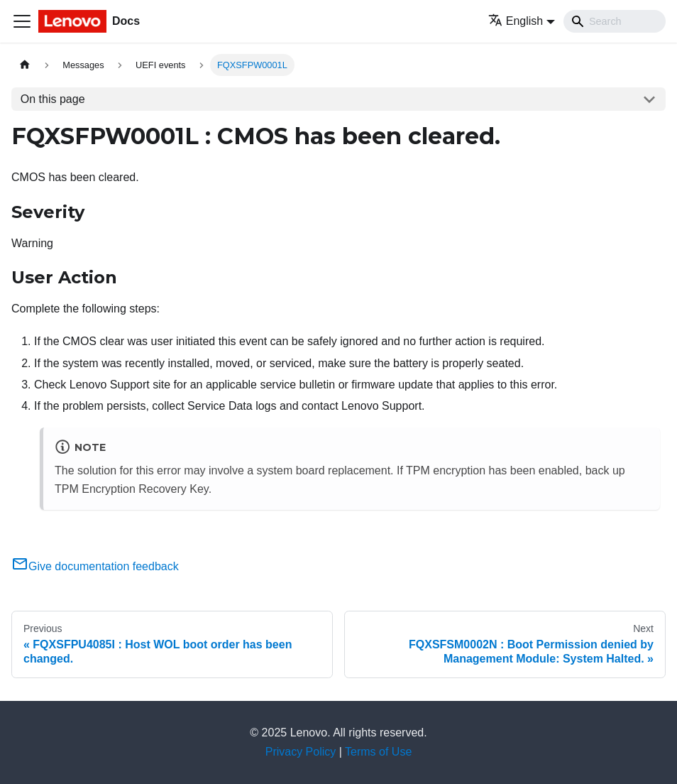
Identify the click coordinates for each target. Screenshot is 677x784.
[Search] (615, 21)
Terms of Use (378, 752)
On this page (53, 99)
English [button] (516, 21)
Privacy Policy (301, 752)
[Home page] (25, 65)
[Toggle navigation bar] (22, 21)
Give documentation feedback (95, 566)
